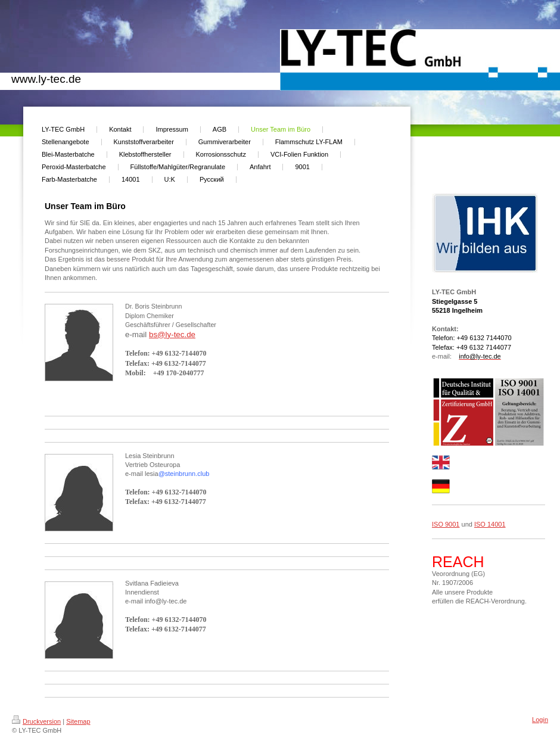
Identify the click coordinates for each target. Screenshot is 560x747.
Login (540, 720)
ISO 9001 (446, 524)
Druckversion (36, 721)
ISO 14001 (490, 524)
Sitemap (78, 721)
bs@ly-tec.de (172, 334)
